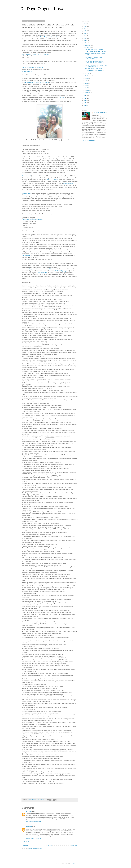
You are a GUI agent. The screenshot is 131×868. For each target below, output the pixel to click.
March (87, 90)
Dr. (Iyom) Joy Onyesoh (62, 271)
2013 (85, 105)
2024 (85, 29)
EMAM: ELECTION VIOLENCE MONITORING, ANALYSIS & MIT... (95, 70)
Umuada (62, 98)
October (88, 74)
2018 (85, 43)
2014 (85, 103)
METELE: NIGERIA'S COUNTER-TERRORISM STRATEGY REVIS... (95, 50)
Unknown (29, 827)
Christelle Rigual (27, 193)
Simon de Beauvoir (52, 180)
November (88, 48)
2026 (85, 24)
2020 (85, 38)
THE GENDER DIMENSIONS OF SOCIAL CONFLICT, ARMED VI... (95, 62)
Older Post (74, 845)
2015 (85, 101)
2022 (85, 33)
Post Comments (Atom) (36, 848)
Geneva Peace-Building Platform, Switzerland (36, 54)
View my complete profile (89, 140)
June (87, 83)
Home (50, 845)
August (87, 78)
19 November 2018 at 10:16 (34, 821)
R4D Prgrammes (27, 71)
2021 (85, 36)
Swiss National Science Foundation (33, 67)
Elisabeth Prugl (26, 176)
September (88, 76)
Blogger (73, 863)
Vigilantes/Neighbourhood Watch (33, 220)
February (88, 93)
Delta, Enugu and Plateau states (50, 37)
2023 (85, 31)
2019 (85, 41)
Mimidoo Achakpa (42, 273)
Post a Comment (29, 842)
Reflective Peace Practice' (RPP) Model (37, 83)
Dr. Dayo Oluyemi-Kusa (42, 9)
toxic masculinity (68, 184)
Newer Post (25, 845)
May (87, 86)
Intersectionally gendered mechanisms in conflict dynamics (39, 269)
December (88, 45)
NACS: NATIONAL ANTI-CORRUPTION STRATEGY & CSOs (96, 66)
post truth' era (26, 256)
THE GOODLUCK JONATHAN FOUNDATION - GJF (93, 58)
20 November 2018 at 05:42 (34, 838)
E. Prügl (29, 811)
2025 (85, 26)
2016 (85, 98)
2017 (85, 96)
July (87, 81)
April (87, 88)
